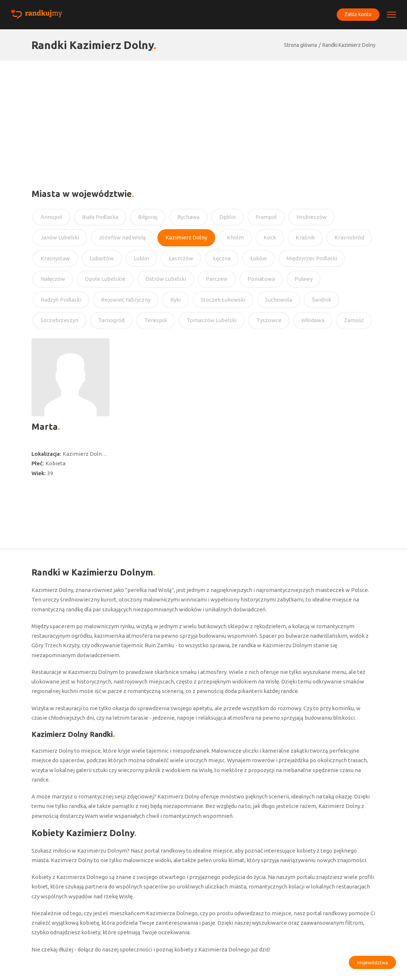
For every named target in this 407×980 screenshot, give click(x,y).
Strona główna (300, 45)
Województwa (372, 962)
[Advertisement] (203, 116)
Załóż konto (358, 14)
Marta (45, 427)
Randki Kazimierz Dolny (349, 45)
